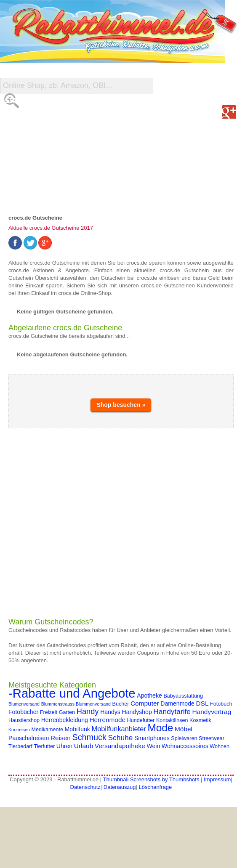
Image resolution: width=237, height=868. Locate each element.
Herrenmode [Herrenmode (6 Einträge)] (107, 720)
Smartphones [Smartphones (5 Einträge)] (152, 738)
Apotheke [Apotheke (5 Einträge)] (149, 695)
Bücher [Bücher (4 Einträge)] (121, 704)
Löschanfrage (155, 787)
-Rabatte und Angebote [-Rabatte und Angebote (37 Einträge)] (72, 693)
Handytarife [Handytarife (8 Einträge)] (172, 711)
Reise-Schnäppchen (41, 151)
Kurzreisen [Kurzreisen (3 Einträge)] (19, 730)
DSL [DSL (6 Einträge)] (202, 703)
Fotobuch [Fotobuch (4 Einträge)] (221, 704)
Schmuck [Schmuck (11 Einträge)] (89, 737)
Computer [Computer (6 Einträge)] (145, 703)
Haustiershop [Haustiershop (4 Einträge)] (24, 720)
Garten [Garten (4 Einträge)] (67, 712)
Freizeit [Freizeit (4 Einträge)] (49, 712)
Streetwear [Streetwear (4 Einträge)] (212, 738)
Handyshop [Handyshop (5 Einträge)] (137, 712)
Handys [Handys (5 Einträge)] (110, 712)
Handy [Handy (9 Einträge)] (88, 711)
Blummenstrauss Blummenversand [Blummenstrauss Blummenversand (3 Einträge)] (76, 704)
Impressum (217, 779)
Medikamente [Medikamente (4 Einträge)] (47, 730)
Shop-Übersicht (35, 134)
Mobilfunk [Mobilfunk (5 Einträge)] (77, 729)
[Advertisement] (86, 523)
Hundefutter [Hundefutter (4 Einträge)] (141, 720)
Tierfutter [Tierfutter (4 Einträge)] (44, 746)
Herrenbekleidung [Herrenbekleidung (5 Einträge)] (65, 720)
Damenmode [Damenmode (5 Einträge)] (177, 703)
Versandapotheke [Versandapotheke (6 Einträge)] (120, 746)
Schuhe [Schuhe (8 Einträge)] (121, 738)
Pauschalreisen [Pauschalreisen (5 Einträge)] (29, 738)
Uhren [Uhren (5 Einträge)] (64, 746)
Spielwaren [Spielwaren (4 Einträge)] (184, 738)
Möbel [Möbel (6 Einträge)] (184, 729)
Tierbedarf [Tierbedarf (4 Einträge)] (20, 746)
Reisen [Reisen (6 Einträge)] (61, 738)
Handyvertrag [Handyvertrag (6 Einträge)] (212, 712)
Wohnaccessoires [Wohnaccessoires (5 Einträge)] (185, 746)
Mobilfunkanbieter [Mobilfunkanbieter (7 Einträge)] (119, 729)
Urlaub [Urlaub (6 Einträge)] (84, 746)
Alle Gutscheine (36, 118)
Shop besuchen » (121, 405)
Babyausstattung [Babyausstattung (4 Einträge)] (183, 696)
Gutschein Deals (36, 168)
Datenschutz (85, 787)
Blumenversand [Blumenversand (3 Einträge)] (24, 704)
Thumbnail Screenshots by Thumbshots (151, 779)
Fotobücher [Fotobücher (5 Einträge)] (23, 712)
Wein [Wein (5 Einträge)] (153, 746)
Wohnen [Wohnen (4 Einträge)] (220, 746)
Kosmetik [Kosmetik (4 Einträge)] (200, 720)
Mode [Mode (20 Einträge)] (160, 728)
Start (15, 101)
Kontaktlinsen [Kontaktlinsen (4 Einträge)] (172, 720)
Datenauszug (120, 787)
